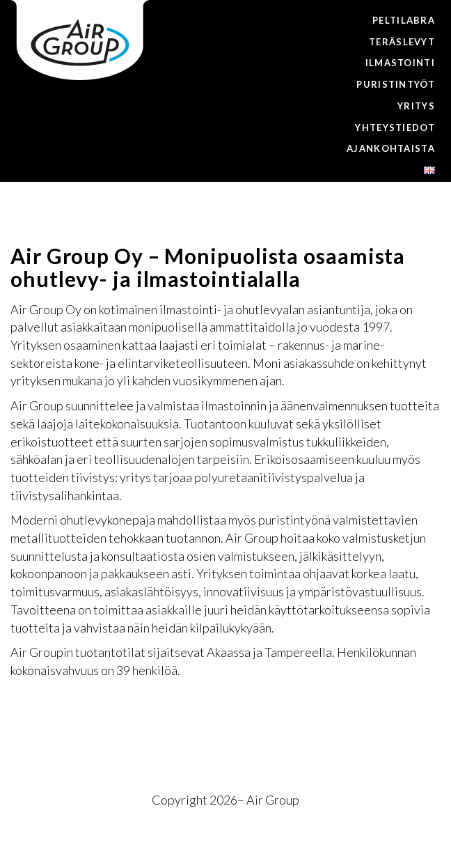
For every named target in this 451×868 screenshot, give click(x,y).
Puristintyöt (396, 84)
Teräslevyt (402, 42)
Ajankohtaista (391, 148)
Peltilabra (404, 20)
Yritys (416, 106)
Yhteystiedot (395, 127)
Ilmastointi (400, 63)
